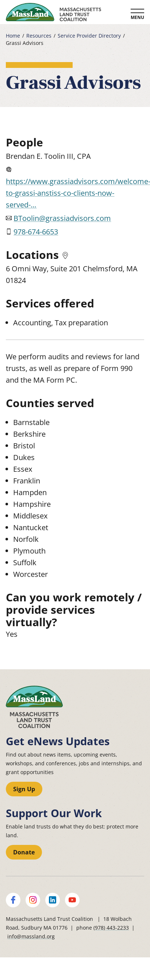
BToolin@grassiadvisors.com (62, 218)
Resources (39, 36)
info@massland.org (31, 936)
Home (13, 36)
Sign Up (24, 789)
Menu (137, 17)
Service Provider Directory (89, 36)
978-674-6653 (36, 232)
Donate (24, 852)
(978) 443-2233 (111, 928)
